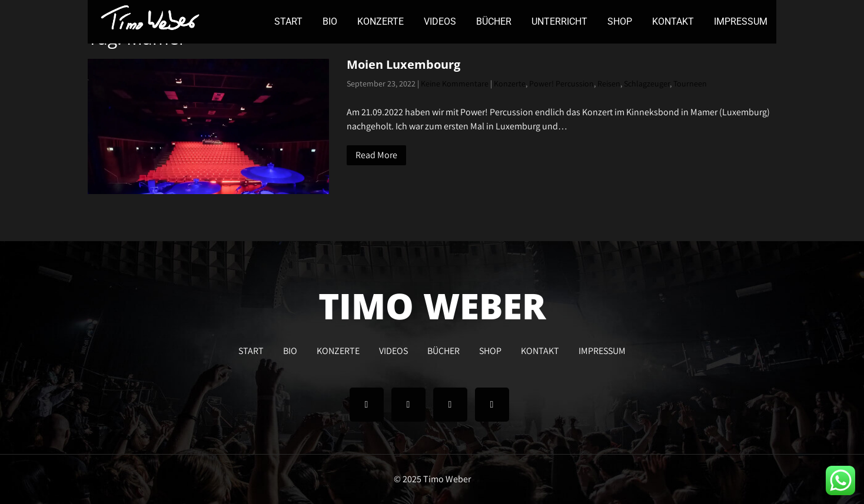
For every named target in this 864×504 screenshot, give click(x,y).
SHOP (620, 21)
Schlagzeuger (647, 84)
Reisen (609, 84)
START (288, 21)
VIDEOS (440, 21)
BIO (330, 21)
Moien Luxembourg (403, 64)
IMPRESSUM (741, 21)
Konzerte (510, 84)
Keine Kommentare (455, 84)
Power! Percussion (561, 84)
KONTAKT (673, 21)
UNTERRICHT (559, 21)
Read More (376, 155)
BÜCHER (494, 21)
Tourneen (690, 84)
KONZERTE (381, 21)
